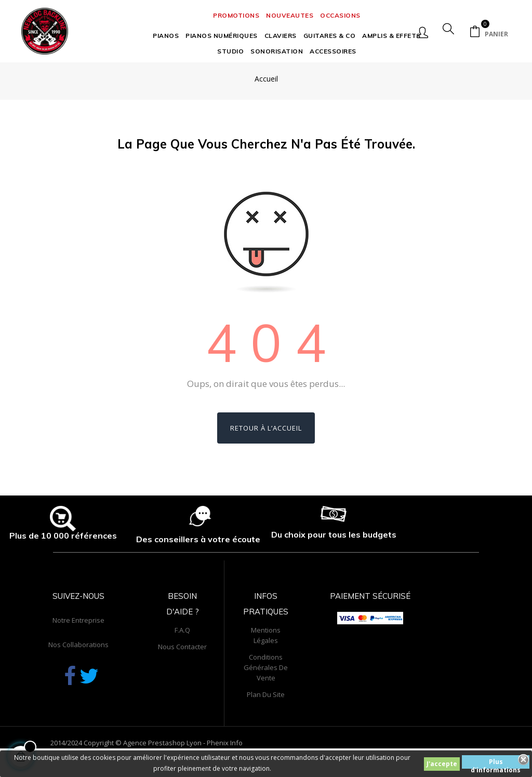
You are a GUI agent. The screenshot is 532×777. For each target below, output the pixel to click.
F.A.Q (182, 658)
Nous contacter (182, 675)
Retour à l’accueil (266, 457)
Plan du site (266, 722)
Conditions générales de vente (266, 695)
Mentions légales (266, 663)
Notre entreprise (78, 648)
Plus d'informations (496, 763)
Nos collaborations (78, 673)
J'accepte (442, 764)
